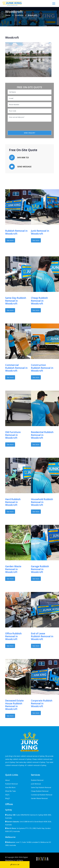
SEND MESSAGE (24, 167)
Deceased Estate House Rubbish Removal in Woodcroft (14, 705)
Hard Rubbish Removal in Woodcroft (13, 502)
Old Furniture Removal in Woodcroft (13, 435)
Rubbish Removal (11, 784)
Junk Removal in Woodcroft (40, 232)
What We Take (10, 791)
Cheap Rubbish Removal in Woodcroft (39, 301)
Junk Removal (36, 784)
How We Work (10, 787)
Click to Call (15, 865)
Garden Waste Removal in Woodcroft (13, 569)
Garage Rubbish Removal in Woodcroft (40, 569)
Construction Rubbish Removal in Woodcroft (42, 368)
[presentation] (24, 127)
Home (8, 15)
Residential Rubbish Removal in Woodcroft (42, 435)
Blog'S (8, 798)
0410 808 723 (23, 157)
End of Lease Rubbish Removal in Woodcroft (42, 636)
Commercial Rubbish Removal (42, 795)
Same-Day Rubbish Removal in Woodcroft (16, 301)
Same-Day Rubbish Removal (41, 787)
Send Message (44, 865)
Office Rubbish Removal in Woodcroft (13, 636)
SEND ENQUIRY (30, 133)
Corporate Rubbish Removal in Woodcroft (42, 703)
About (7, 780)
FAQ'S (7, 795)
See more (10, 240)
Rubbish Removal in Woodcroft (16, 232)
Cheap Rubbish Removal (40, 791)
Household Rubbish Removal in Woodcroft (42, 502)
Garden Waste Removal (39, 798)
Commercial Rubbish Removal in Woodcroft (16, 368)
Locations (19, 15)
